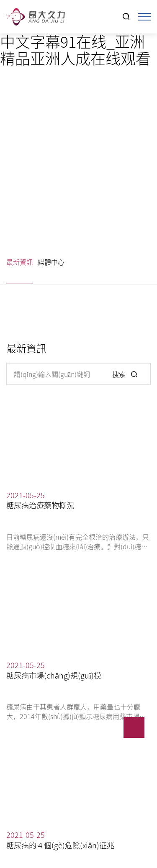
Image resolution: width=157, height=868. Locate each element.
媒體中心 (51, 262)
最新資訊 (20, 262)
